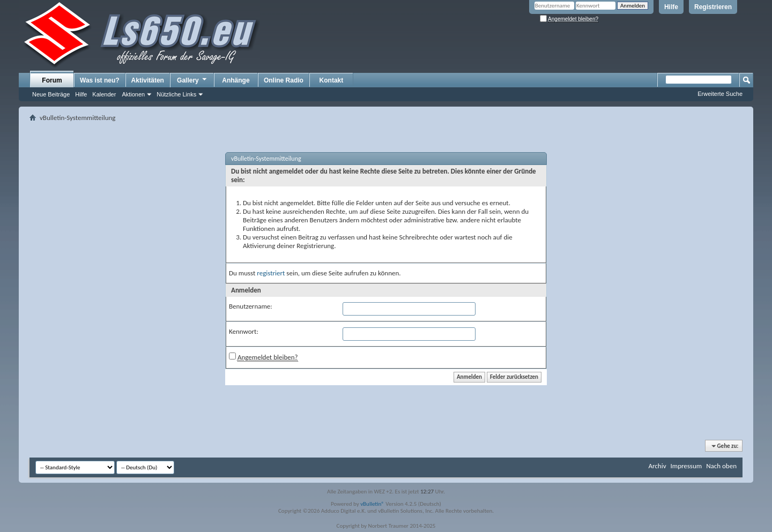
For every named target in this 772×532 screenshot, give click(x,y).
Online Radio (284, 80)
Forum (52, 80)
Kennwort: (244, 331)
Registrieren (713, 7)
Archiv (657, 466)
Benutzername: (251, 306)
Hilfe (671, 7)
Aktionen (133, 94)
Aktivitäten (148, 80)
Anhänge (236, 80)
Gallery (192, 80)
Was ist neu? (100, 80)
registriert (271, 273)
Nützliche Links (176, 94)
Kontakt (332, 80)
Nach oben (721, 466)
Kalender (104, 94)
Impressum (686, 466)
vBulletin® (372, 504)
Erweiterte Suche (720, 94)
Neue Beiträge (51, 94)
